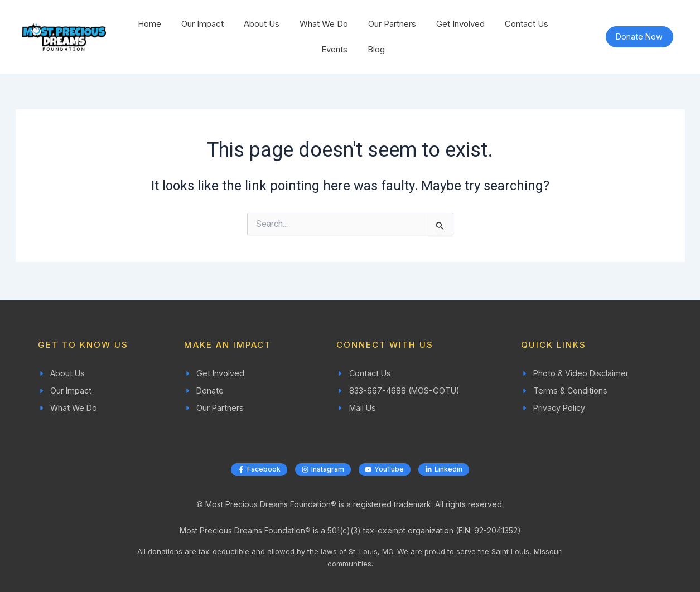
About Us (262, 24)
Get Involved (460, 24)
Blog (376, 49)
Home (149, 24)
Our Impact (202, 24)
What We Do (324, 24)
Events (334, 49)
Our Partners (392, 24)
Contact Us (527, 24)
